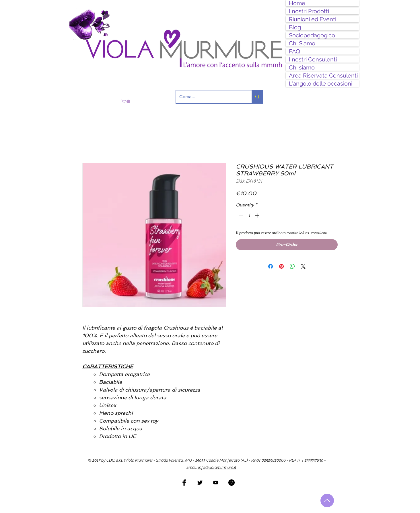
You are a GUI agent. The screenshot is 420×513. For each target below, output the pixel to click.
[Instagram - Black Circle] (232, 483)
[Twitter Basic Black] (200, 483)
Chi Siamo (302, 43)
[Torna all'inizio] (327, 501)
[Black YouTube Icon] (216, 483)
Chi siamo (302, 67)
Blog (295, 27)
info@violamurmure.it (217, 467)
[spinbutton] (249, 215)
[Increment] (258, 215)
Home (297, 3)
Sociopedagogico (312, 35)
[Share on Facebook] (271, 266)
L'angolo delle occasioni (321, 84)
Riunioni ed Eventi (313, 19)
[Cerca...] (209, 97)
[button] (126, 101)
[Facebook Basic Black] (184, 483)
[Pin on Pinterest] (281, 266)
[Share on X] (303, 266)
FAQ (294, 51)
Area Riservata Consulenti (323, 76)
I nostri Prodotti (309, 11)
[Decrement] (241, 215)
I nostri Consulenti (313, 59)
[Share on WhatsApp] (292, 266)
